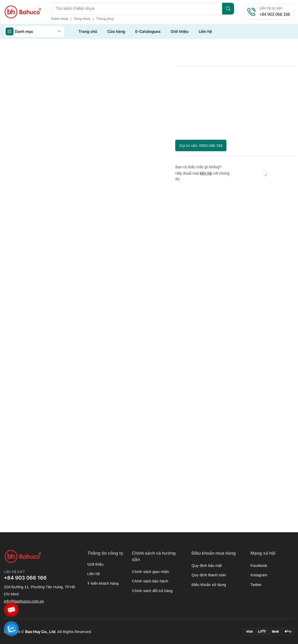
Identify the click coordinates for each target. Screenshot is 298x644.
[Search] (228, 9)
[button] (201, 145)
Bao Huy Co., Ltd (40, 632)
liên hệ (206, 173)
